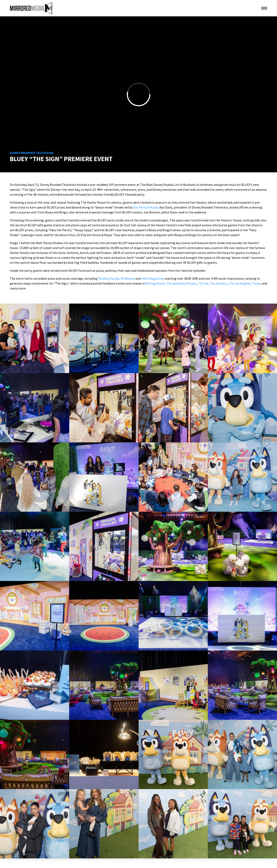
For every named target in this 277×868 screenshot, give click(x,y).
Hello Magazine (152, 278)
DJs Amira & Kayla (146, 207)
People (103, 278)
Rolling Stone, (156, 283)
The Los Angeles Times (245, 283)
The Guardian (176, 283)
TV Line (203, 283)
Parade (114, 278)
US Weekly (128, 278)
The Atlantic (218, 283)
